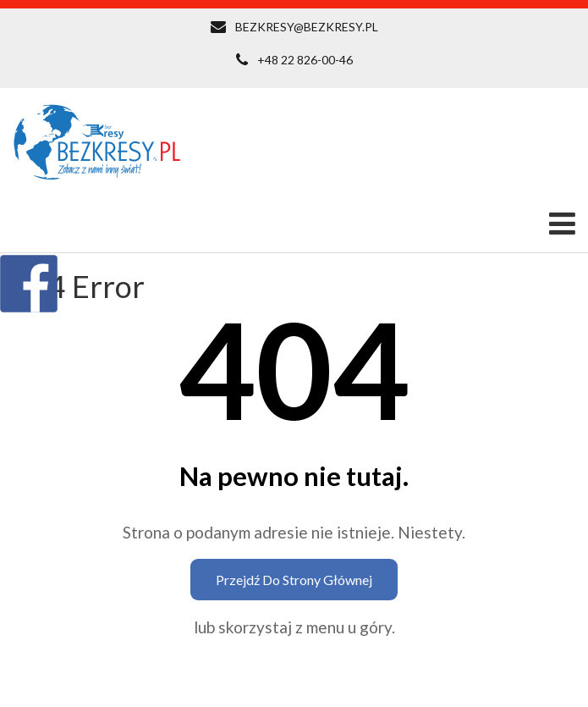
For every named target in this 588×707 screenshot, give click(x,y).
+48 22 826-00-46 (305, 60)
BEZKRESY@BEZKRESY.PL (307, 27)
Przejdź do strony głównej (294, 580)
